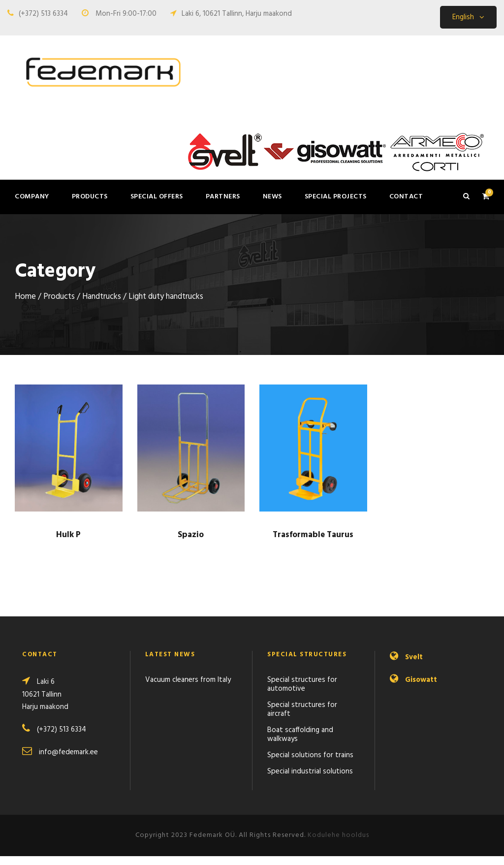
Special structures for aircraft (302, 718)
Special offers (157, 197)
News (272, 197)
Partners (223, 197)
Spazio (191, 544)
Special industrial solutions (310, 780)
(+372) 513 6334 (43, 14)
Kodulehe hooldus (338, 844)
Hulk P (68, 544)
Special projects (336, 197)
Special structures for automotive (302, 693)
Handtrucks (102, 306)
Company (32, 197)
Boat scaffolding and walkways (300, 743)
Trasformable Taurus (313, 544)
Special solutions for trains (310, 764)
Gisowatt (421, 689)
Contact (406, 197)
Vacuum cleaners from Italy (188, 689)
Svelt (414, 666)
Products (90, 197)
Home (25, 306)
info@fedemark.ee (68, 761)
